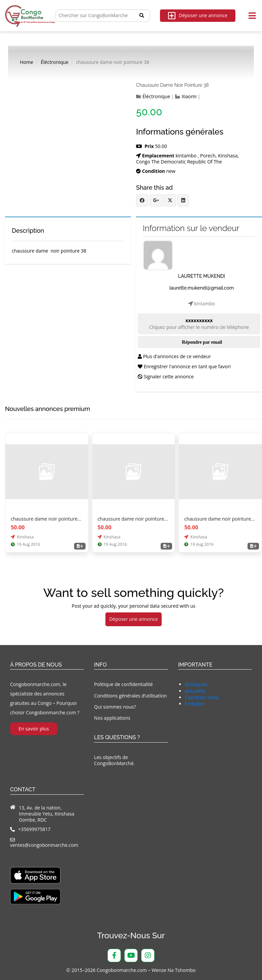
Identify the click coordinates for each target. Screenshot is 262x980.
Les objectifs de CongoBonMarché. (114, 760)
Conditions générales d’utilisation (130, 696)
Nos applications (112, 718)
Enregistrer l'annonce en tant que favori (184, 366)
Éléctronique (55, 62)
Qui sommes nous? (115, 707)
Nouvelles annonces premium (47, 409)
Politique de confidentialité (123, 684)
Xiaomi (189, 97)
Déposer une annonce (198, 16)
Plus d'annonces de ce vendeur (174, 356)
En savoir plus (34, 729)
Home (27, 62)
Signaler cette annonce (166, 376)
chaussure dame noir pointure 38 (172, 85)
